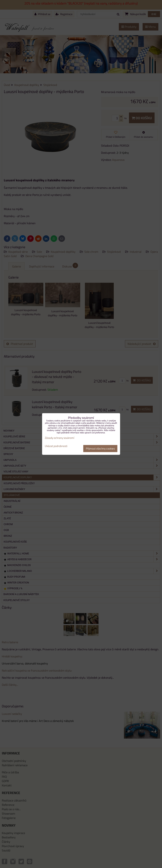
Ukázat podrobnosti (56, 446)
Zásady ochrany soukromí (60, 438)
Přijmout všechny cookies (100, 449)
